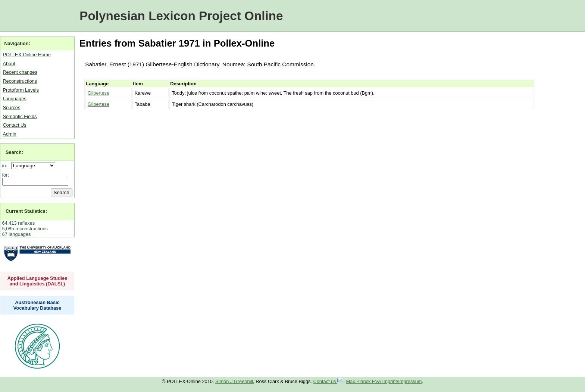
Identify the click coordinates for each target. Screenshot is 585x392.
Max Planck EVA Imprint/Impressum (384, 381)
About (9, 64)
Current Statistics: (26, 211)
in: (6, 166)
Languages (14, 99)
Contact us (329, 381)
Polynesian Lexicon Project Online (181, 16)
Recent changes (20, 72)
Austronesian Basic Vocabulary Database (37, 305)
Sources (11, 108)
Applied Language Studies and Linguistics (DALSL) (37, 281)
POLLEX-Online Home (27, 55)
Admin (9, 134)
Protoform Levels (21, 90)
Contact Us (14, 125)
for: (6, 175)
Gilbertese (98, 93)
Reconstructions (20, 81)
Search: (14, 152)
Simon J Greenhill (234, 381)
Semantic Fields (20, 116)
